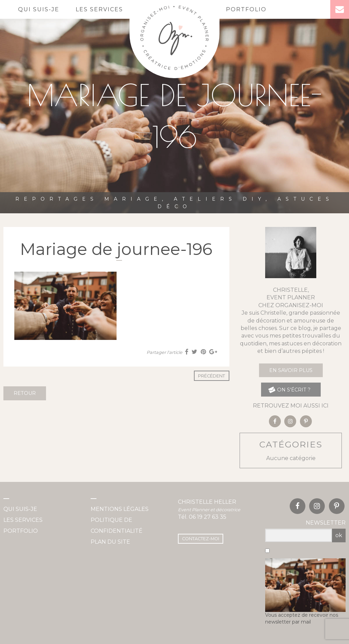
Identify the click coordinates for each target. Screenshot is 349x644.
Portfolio (246, 9)
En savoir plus (291, 370)
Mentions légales (120, 509)
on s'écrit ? (289, 390)
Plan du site (110, 542)
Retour (25, 393)
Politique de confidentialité (117, 525)
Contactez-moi (201, 539)
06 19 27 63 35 (208, 517)
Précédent (211, 376)
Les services (99, 9)
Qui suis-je (39, 9)
